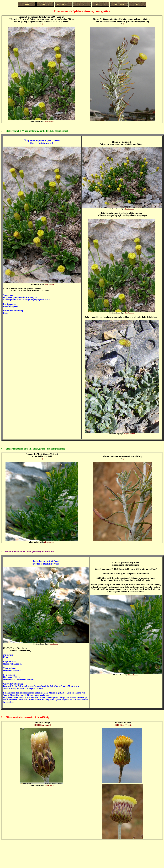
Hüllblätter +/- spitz (123, 725)
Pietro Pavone (49, 542)
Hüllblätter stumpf (43, 725)
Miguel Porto (49, 785)
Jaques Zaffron (129, 434)
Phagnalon (37, 561)
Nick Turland (49, 121)
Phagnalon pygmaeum (35, 140)
